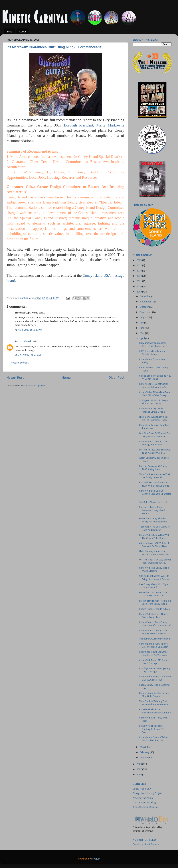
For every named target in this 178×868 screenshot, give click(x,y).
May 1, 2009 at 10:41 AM (28, 355)
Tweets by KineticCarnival (146, 844)
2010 (139, 287)
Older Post (116, 378)
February (145, 752)
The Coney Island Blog (144, 803)
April (143, 339)
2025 (139, 260)
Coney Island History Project (147, 793)
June (142, 328)
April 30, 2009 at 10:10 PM (28, 330)
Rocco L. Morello (23, 342)
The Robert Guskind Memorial (155, 639)
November (146, 302)
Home (66, 378)
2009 (139, 292)
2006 (139, 775)
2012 (139, 276)
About (22, 31)
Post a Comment (20, 363)
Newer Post (15, 378)
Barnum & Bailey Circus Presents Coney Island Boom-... (152, 510)
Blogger (96, 859)
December (146, 297)
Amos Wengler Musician (145, 807)
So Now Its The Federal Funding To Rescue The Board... (152, 729)
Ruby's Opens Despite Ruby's (154, 609)
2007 (139, 770)
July (142, 323)
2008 (139, 764)
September (146, 312)
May (142, 333)
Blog (10, 31)
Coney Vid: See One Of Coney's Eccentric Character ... (155, 494)
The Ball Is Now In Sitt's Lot (153, 502)
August (144, 318)
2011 (139, 281)
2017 (139, 266)
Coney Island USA (142, 789)
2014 (139, 271)
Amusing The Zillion (143, 798)
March (143, 747)
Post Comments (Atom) (33, 386)
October (145, 307)
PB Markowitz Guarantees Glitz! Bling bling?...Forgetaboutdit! (54, 47)
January (144, 758)
